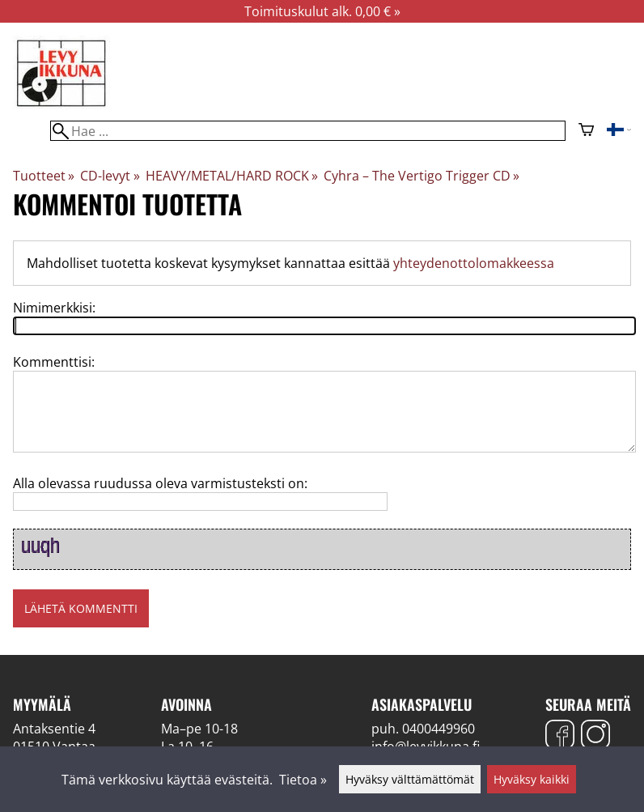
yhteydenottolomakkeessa (474, 263)
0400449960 (439, 729)
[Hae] (308, 131)
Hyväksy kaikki (532, 779)
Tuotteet (44, 176)
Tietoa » (303, 780)
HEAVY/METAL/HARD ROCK (232, 176)
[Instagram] (595, 736)
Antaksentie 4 (54, 729)
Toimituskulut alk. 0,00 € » (322, 11)
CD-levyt (110, 176)
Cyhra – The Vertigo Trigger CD (422, 176)
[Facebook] (560, 736)
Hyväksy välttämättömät (410, 779)
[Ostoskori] (586, 131)
